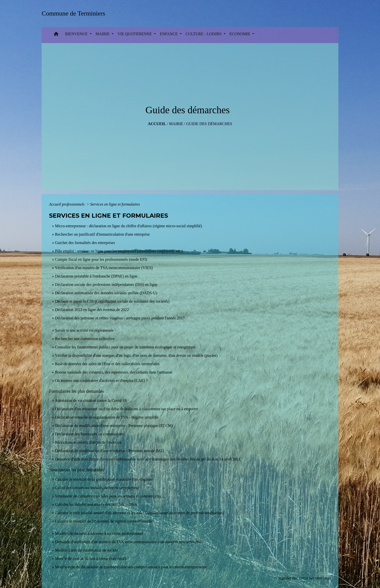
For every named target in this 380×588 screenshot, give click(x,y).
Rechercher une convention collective (85, 339)
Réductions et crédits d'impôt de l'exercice (88, 442)
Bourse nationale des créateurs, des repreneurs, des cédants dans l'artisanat (114, 372)
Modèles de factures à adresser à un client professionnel (99, 533)
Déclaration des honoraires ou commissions (89, 434)
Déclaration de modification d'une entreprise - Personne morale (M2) (109, 451)
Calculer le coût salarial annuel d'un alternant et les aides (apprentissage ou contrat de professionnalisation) (139, 513)
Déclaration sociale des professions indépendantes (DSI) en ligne (106, 285)
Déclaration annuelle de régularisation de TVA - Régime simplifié (107, 417)
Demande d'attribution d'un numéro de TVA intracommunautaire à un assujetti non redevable (128, 542)
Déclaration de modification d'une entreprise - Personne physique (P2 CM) (114, 426)
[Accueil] (75, 13)
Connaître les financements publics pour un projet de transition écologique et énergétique (125, 347)
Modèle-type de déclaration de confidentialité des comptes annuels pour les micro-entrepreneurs (131, 567)
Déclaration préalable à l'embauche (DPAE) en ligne (96, 276)
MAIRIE (176, 124)
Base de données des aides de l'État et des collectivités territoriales (107, 364)
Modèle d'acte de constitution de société (86, 550)
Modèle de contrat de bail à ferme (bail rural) (91, 559)
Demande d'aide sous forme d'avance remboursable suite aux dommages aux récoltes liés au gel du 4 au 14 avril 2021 (148, 459)
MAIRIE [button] (103, 34)
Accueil (157, 124)
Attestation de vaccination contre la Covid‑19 (91, 400)
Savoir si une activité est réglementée (84, 330)
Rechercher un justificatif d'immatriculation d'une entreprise (102, 234)
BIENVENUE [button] (77, 34)
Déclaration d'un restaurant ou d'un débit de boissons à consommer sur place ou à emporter (127, 409)
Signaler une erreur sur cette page (305, 578)
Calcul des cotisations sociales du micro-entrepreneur (97, 488)
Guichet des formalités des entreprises (85, 243)
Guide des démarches (209, 124)
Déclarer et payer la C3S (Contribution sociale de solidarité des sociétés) (112, 301)
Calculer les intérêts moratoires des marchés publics (96, 504)
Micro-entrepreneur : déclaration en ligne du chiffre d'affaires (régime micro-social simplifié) (128, 226)
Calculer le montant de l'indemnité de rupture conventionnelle (104, 521)
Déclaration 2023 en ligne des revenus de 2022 (92, 310)
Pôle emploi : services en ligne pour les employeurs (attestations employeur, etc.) (119, 251)
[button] (56, 35)
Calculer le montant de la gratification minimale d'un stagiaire (104, 479)
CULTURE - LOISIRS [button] (204, 34)
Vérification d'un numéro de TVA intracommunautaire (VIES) (104, 268)
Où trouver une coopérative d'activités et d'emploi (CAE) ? (101, 381)
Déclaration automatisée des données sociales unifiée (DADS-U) (106, 293)
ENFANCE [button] (169, 34)
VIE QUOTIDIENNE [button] (135, 34)
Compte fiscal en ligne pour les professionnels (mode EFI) (101, 259)
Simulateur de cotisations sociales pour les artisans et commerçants (108, 496)
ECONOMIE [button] (240, 34)
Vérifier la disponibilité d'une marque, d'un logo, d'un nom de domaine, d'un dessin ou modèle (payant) (136, 355)
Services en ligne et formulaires (115, 204)
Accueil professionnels (67, 204)
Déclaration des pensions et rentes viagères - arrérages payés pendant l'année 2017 (120, 318)
